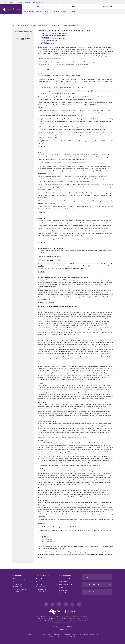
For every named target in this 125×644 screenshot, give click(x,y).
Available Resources (48, 44)
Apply (39, 7)
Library (12, 2)
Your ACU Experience (60, 11)
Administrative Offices (66, 585)
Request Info (108, 7)
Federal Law (45, 37)
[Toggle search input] (122, 11)
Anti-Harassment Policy (23, 32)
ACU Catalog (63, 582)
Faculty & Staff (63, 593)
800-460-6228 (18, 581)
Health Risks (45, 42)
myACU (5, 2)
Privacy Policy (58, 634)
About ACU (29, 11)
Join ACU (75, 11)
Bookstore (62, 587)
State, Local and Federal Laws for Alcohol (54, 34)
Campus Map (63, 590)
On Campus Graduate (20, 590)
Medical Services (41, 590)
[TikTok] (79, 604)
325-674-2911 (40, 581)
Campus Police (40, 579)
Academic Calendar (65, 579)
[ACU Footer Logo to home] (62, 611)
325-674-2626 (41, 586)
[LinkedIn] (72, 604)
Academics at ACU (43, 11)
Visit (74, 7)
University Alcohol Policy (53, 257)
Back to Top (41, 147)
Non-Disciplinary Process (49, 40)
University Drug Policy (52, 260)
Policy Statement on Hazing (23, 39)
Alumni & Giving (38, 2)
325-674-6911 (18, 592)
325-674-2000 (62, 629)
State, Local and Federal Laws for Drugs (54, 35)
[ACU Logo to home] (11, 9)
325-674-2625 (41, 592)
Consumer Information (46, 634)
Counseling (39, 584)
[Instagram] (53, 604)
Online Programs (18, 584)
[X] (59, 604)
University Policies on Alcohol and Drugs (54, 39)
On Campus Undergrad (20, 579)
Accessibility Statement (32, 634)
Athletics (20, 2)
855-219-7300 (18, 586)
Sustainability (67, 634)
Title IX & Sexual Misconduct (80, 634)
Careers (28, 2)
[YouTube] (66, 604)
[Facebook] (46, 604)
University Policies (95, 634)
